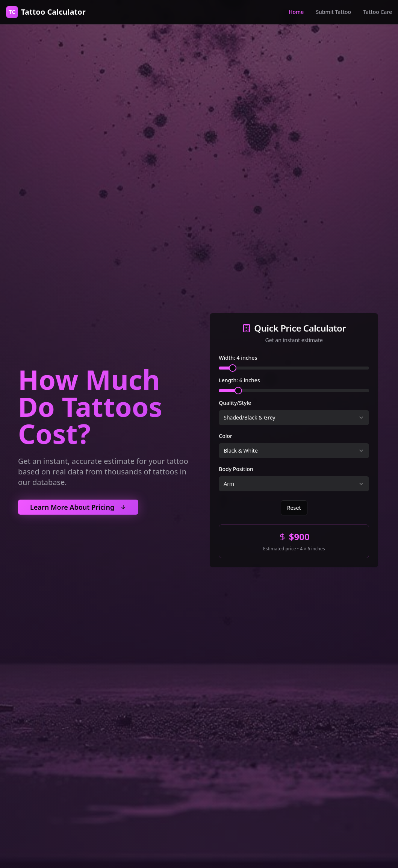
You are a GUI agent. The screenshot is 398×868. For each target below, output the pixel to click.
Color (225, 437)
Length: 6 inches (239, 381)
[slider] (233, 369)
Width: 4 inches (238, 358)
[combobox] (294, 418)
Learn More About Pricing (78, 507)
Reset (294, 508)
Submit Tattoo (333, 12)
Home (296, 12)
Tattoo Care (378, 12)
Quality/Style (235, 404)
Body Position (236, 470)
